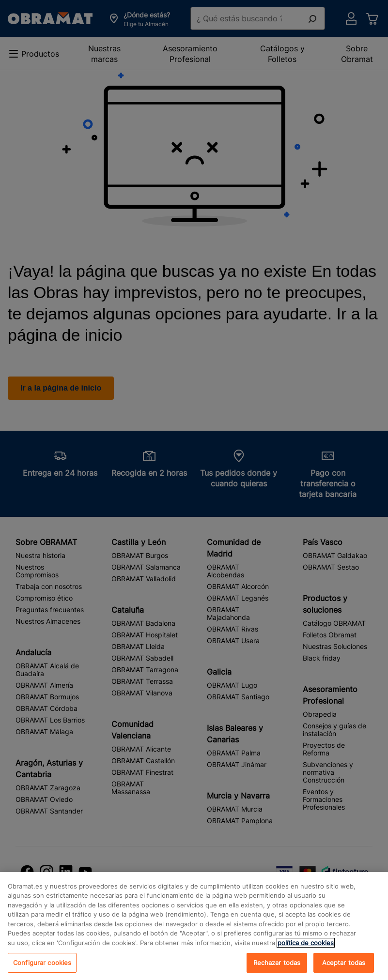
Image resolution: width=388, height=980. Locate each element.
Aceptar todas (344, 969)
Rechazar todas (277, 969)
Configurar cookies (42, 969)
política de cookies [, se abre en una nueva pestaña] (306, 950)
